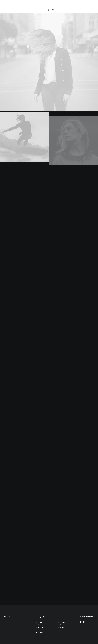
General (63, 625)
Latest (40, 630)
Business (63, 622)
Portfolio (41, 627)
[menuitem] (49, 10)
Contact (40, 632)
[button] (49, 10)
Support (62, 627)
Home (40, 622)
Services (41, 625)
